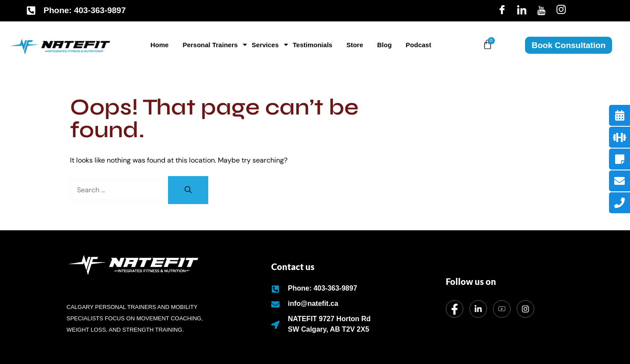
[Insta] (561, 10)
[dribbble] (502, 309)
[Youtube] (541, 10)
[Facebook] (502, 10)
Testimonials (313, 45)
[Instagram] (525, 309)
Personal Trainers (212, 45)
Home (160, 45)
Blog (384, 45)
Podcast (418, 45)
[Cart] (488, 44)
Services (267, 45)
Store (355, 45)
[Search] (188, 190)
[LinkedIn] (522, 10)
